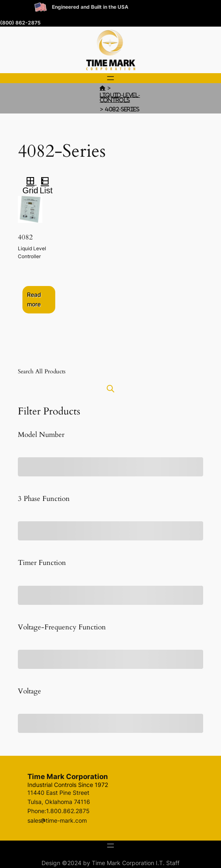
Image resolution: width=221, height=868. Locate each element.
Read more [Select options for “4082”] (34, 299)
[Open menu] (110, 78)
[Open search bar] (110, 388)
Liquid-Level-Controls (120, 97)
